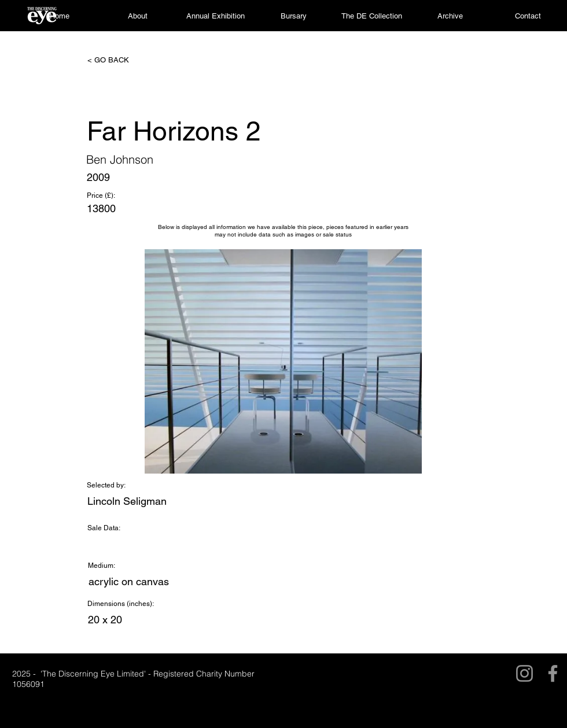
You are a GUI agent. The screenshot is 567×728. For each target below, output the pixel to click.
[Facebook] (553, 673)
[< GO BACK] (126, 60)
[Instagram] (524, 673)
